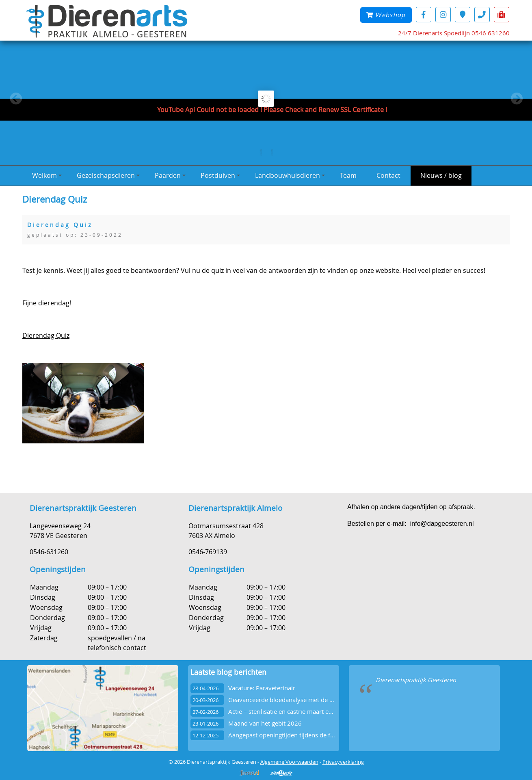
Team (348, 175)
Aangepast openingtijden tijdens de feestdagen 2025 (302, 735)
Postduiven (220, 175)
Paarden (170, 175)
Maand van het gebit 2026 (265, 723)
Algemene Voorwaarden (289, 762)
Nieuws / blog (441, 175)
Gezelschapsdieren (108, 175)
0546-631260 (49, 552)
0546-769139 (208, 552)
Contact (388, 175)
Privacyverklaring (343, 762)
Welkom (47, 175)
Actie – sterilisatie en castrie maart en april (287, 712)
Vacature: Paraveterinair (262, 688)
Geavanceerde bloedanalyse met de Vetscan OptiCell (302, 700)
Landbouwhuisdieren (290, 175)
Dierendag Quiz (46, 335)
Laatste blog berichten (228, 672)
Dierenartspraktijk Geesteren (416, 680)
